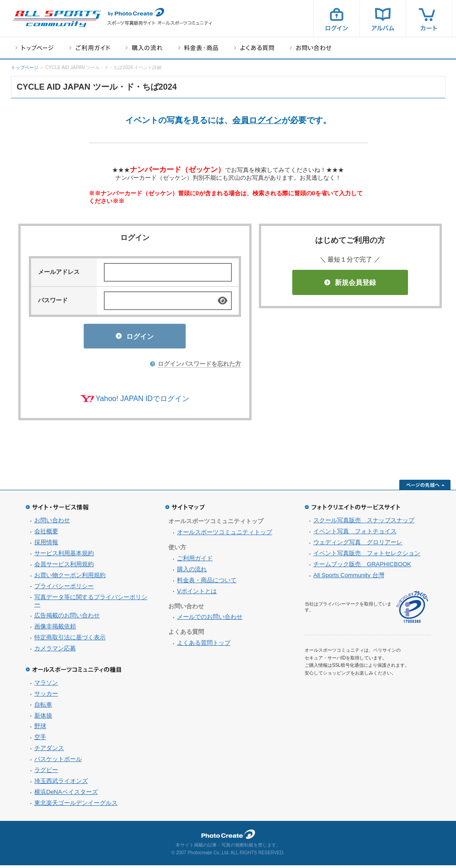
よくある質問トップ (204, 646)
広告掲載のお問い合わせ (67, 618)
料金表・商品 (198, 48)
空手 (40, 740)
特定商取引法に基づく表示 (70, 640)
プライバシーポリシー (64, 589)
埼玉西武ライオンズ (61, 784)
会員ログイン (257, 120)
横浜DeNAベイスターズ (66, 795)
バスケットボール (58, 762)
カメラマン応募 (55, 651)
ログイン (337, 18)
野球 (40, 729)
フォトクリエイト (228, 837)
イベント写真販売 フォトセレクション (367, 556)
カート (429, 18)
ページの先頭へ (425, 488)
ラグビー (46, 773)
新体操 (43, 718)
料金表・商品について (207, 583)
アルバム (383, 18)
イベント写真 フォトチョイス (355, 534)
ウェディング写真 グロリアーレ (358, 545)
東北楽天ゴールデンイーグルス (76, 806)
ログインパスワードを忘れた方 (199, 367)
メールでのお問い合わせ (210, 619)
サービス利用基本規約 (64, 556)
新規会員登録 (350, 282)
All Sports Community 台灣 (349, 578)
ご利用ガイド (90, 48)
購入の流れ (144, 48)
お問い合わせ (311, 48)
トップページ (35, 48)
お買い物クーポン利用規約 (70, 578)
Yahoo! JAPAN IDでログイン (142, 401)
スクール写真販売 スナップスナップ (364, 523)
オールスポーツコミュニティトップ (225, 535)
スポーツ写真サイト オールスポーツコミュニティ (57, 19)
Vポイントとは (197, 594)
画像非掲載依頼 (55, 629)
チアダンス (49, 751)
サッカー (46, 696)
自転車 (43, 707)
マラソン (46, 685)
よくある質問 (254, 48)
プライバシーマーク (412, 610)
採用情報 (46, 545)
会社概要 (46, 534)
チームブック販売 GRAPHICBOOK (362, 567)
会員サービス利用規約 (64, 567)
